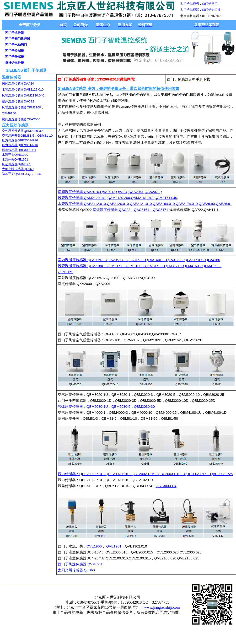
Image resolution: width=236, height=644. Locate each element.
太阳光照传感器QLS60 (18, 169)
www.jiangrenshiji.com (162, 607)
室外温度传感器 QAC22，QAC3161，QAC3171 (130, 210)
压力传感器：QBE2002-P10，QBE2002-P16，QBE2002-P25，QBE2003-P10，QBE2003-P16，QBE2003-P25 (145, 474)
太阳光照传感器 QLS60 (76, 570)
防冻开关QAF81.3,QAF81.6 (21, 174)
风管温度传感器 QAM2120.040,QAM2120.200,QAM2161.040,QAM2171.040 (117, 198)
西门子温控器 (190, 9)
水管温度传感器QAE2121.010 (23, 89)
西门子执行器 (211, 9)
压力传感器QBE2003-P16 (20, 140)
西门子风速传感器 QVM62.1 (80, 564)
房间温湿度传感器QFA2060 (21, 119)
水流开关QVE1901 (15, 159)
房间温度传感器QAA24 (18, 83)
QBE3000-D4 (166, 486)
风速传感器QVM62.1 (16, 164)
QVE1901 (114, 546)
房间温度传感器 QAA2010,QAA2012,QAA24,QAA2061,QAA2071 (109, 192)
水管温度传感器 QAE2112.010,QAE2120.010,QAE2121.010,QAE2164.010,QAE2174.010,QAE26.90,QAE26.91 (145, 204)
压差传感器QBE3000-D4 (19, 150)
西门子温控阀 (190, 3)
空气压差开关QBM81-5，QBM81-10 (27, 136)
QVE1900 (94, 546)
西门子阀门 (210, 3)
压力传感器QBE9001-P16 (20, 145)
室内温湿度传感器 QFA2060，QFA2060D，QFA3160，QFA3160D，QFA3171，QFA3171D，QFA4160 (139, 260)
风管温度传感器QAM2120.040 (23, 95)
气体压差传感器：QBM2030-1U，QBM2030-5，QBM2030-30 (106, 407)
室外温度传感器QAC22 (18, 101)
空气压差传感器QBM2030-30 (22, 131)
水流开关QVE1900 (15, 155)
